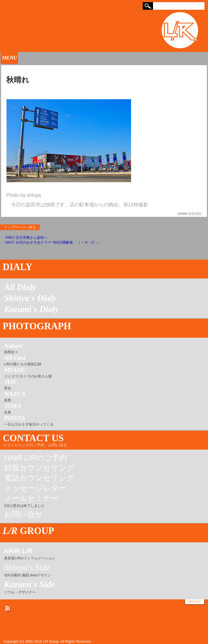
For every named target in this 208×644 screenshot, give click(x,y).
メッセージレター (35, 488)
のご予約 (35, 458)
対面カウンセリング (39, 468)
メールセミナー (31, 501)
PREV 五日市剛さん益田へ (26, 238)
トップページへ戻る (20, 227)
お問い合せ (23, 514)
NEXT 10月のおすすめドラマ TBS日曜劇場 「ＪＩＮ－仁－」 (54, 242)
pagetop (195, 602)
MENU (10, 58)
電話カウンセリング (39, 478)
